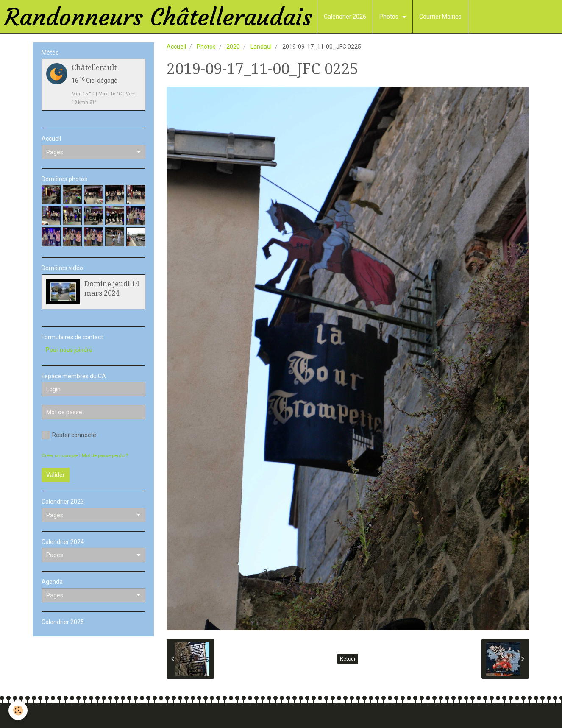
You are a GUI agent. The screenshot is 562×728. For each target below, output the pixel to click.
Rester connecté (69, 435)
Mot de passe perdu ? (105, 456)
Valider (56, 475)
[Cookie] (18, 710)
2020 (233, 47)
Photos (390, 17)
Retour (348, 659)
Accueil (176, 47)
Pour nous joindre (69, 350)
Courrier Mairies (440, 17)
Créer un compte (60, 456)
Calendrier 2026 (345, 17)
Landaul (261, 47)
